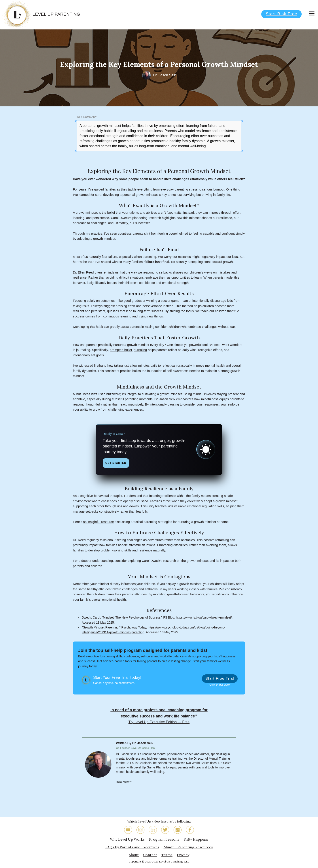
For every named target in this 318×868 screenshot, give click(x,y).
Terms (167, 855)
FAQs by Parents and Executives (132, 847)
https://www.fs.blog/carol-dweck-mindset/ (204, 617)
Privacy (183, 855)
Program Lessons (164, 839)
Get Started (116, 463)
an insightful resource (98, 522)
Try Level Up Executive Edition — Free (159, 722)
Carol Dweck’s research (159, 561)
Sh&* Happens (196, 839)
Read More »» (124, 782)
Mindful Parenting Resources (188, 847)
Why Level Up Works (127, 839)
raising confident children (163, 327)
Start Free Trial (220, 678)
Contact (150, 855)
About (134, 855)
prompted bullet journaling (128, 350)
